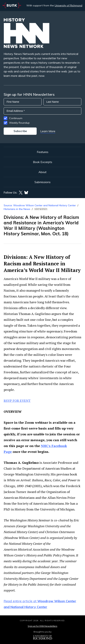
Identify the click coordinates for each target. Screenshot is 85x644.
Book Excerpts (43, 162)
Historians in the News (17, 209)
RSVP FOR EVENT (17, 401)
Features (43, 152)
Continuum (16, 118)
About (42, 172)
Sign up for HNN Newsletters (42, 626)
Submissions (42, 182)
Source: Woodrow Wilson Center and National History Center (40, 205)
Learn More (48, 131)
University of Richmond (68, 5)
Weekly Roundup (19, 123)
